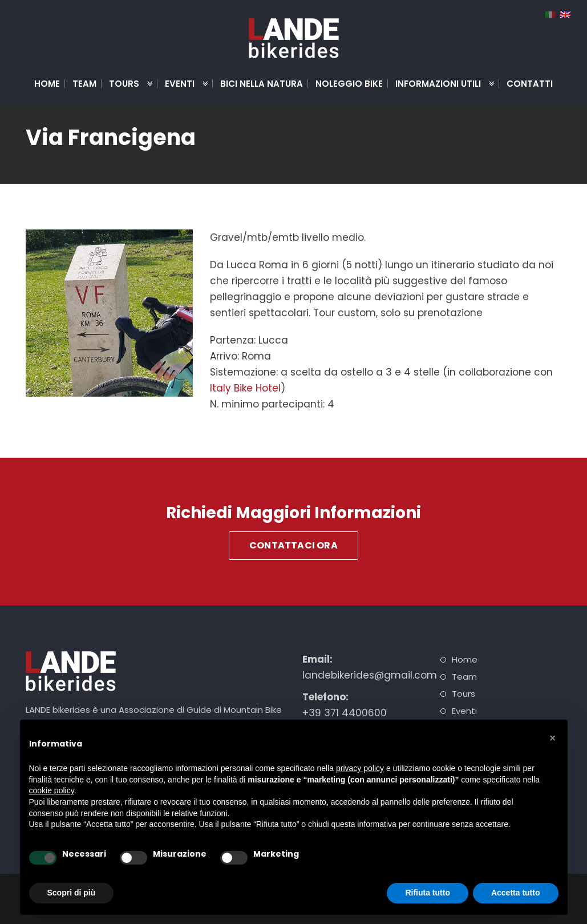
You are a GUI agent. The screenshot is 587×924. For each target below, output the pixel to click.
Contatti (530, 84)
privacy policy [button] (360, 768)
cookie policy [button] (52, 790)
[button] (553, 738)
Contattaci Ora (293, 545)
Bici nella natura (262, 84)
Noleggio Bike (349, 84)
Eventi (182, 84)
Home (47, 84)
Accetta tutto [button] (516, 893)
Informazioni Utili (440, 84)
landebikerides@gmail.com (370, 675)
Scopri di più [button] (72, 893)
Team (84, 84)
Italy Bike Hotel (245, 388)
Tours (126, 84)
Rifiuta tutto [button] (428, 893)
